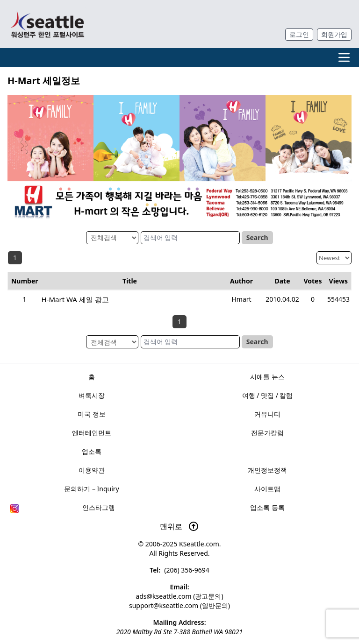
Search (257, 237)
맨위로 (179, 526)
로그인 (299, 34)
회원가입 (334, 34)
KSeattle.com (199, 544)
